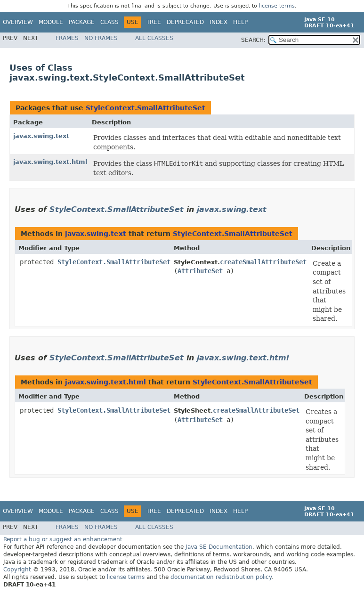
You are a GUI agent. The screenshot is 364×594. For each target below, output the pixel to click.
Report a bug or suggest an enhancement (63, 539)
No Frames (101, 38)
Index (218, 22)
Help (240, 22)
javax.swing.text (41, 136)
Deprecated (185, 22)
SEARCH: (253, 40)
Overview (18, 22)
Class (109, 22)
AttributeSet (200, 271)
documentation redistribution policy (221, 577)
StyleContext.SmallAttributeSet (146, 108)
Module (51, 22)
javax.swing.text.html (50, 162)
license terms (277, 6)
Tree (154, 22)
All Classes (154, 38)
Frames (67, 38)
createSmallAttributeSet (263, 262)
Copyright (17, 570)
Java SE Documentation (219, 547)
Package (82, 22)
